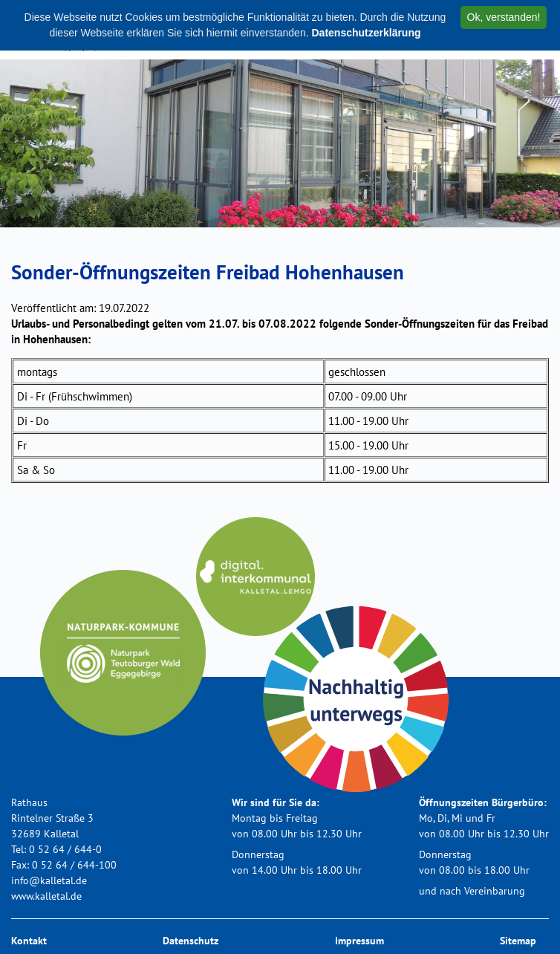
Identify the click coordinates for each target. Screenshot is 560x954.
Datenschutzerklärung (366, 33)
